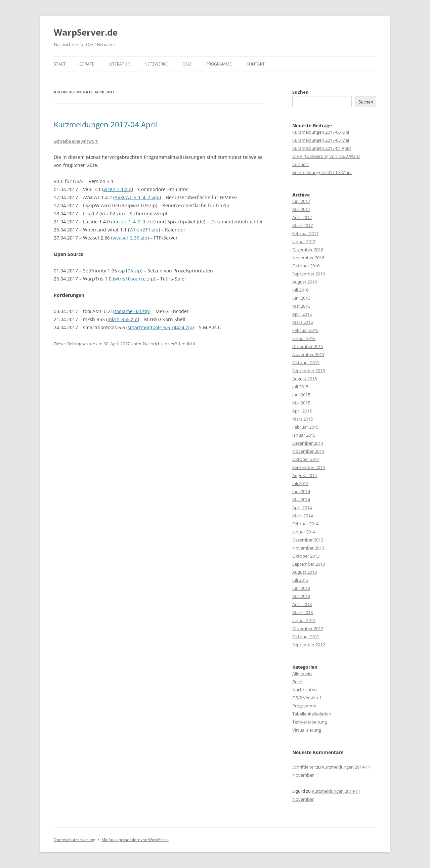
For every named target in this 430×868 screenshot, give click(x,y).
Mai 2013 (301, 596)
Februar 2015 (305, 427)
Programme (219, 64)
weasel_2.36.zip (130, 238)
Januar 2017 (304, 242)
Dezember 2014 (308, 443)
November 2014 (308, 451)
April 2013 (302, 604)
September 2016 (309, 274)
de (201, 222)
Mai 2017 (301, 209)
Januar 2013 (304, 620)
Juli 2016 (300, 290)
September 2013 (309, 564)
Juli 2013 (300, 580)
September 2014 (309, 467)
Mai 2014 (301, 500)
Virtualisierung (307, 730)
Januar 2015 (304, 435)
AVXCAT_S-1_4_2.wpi (137, 197)
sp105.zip (130, 271)
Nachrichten (155, 344)
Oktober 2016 (306, 266)
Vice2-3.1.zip (118, 189)
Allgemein (302, 674)
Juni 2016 (301, 298)
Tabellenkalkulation (312, 714)
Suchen (300, 92)
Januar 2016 (304, 338)
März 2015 (303, 419)
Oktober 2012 (306, 637)
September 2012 (309, 645)
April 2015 (302, 411)
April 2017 (302, 217)
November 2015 (308, 354)
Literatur (119, 64)
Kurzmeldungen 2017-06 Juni (321, 132)
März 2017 (303, 225)
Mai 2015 (301, 403)
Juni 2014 (301, 491)
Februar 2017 (305, 233)
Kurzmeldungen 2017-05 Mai (321, 140)
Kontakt (256, 64)
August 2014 (305, 475)
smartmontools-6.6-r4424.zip (160, 327)
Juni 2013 (301, 588)
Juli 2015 (300, 387)
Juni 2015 (301, 395)
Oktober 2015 (306, 362)
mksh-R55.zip (123, 319)
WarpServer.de (86, 32)
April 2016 (302, 314)
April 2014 (302, 508)
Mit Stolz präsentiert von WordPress (135, 840)
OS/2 (187, 64)
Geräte (87, 64)
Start (60, 64)
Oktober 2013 (306, 556)
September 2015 (309, 371)
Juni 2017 (301, 201)
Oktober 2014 (306, 459)
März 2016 (303, 322)
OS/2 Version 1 (307, 698)
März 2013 (303, 612)
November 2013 (308, 548)
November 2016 (308, 258)
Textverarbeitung (310, 722)
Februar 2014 (305, 524)
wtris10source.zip (134, 279)
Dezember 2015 (308, 346)
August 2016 (305, 282)
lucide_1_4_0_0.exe (133, 222)
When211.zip (144, 230)
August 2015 (305, 379)
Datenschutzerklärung (75, 840)
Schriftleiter (304, 767)
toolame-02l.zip (132, 311)
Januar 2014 (304, 532)
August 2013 (305, 572)
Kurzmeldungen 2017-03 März (322, 172)
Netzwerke (156, 64)
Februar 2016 (305, 330)
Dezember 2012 (308, 628)
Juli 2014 (300, 483)
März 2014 (303, 516)
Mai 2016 (301, 306)
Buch (297, 682)
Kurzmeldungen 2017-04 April (105, 124)
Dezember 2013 (308, 540)
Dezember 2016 (308, 250)
